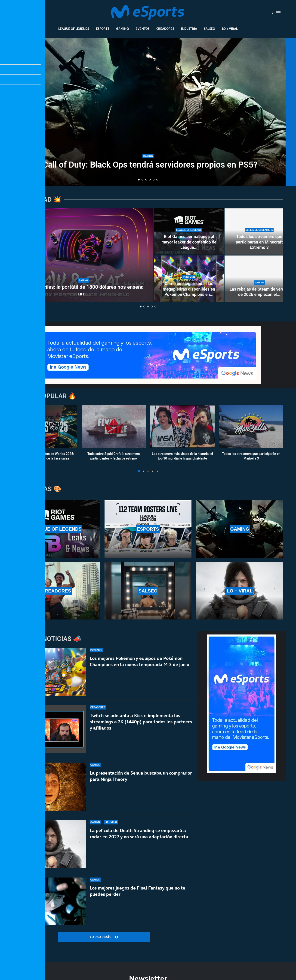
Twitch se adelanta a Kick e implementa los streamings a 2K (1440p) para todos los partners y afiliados (141, 722)
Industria (189, 29)
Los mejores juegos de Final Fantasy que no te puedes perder (137, 891)
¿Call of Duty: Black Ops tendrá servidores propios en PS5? (148, 165)
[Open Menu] (278, 13)
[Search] (271, 13)
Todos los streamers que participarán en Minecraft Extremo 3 (259, 242)
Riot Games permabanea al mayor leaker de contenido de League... (189, 242)
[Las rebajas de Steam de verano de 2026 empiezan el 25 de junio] (259, 279)
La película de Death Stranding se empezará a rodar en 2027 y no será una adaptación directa (139, 834)
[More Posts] (104, 937)
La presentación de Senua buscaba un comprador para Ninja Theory (141, 776)
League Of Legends (74, 29)
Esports (103, 29)
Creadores (165, 29)
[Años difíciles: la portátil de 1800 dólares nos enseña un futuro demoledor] (83, 255)
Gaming (122, 29)
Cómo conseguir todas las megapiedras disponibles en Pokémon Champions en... (189, 289)
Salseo (210, 29)
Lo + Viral (230, 29)
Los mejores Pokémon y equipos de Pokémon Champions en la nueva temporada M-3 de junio (139, 661)
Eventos (143, 29)
